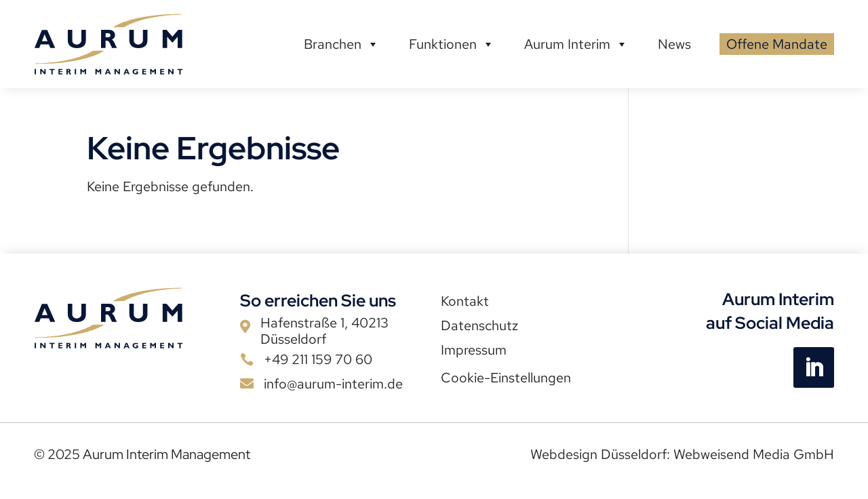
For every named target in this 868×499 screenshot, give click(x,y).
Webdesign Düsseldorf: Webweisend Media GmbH (682, 454)
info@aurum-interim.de (333, 384)
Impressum (474, 350)
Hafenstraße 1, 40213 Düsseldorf (324, 331)
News (674, 44)
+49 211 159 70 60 (318, 359)
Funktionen (452, 44)
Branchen (341, 44)
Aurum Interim (576, 44)
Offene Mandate (777, 44)
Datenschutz (479, 326)
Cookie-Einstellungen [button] (506, 378)
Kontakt (465, 301)
